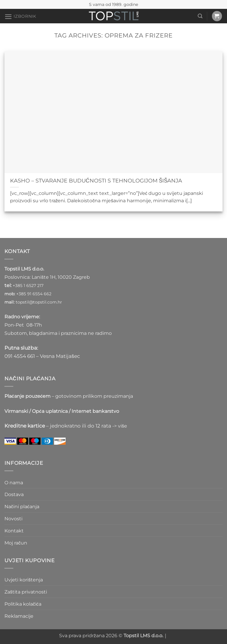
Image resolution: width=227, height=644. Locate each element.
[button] (20, 17)
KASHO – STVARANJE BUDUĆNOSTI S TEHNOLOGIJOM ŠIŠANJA (96, 181)
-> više (120, 426)
